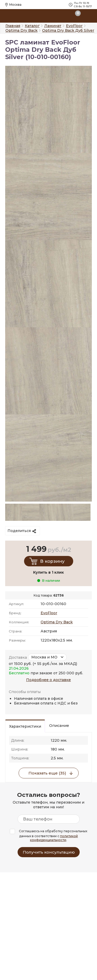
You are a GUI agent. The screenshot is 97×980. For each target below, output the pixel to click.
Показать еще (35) (47, 773)
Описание (59, 726)
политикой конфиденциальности (54, 838)
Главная (13, 26)
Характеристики (25, 726)
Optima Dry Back (57, 622)
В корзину (52, 561)
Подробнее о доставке (48, 680)
